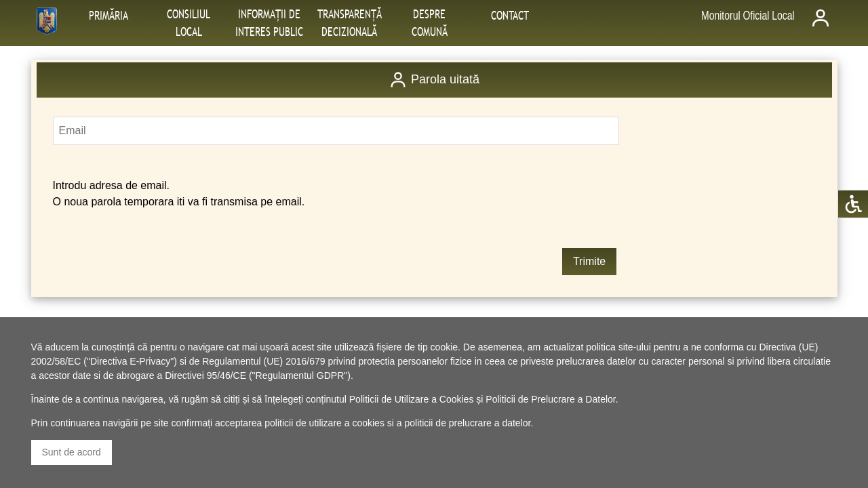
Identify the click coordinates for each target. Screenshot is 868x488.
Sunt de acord (72, 452)
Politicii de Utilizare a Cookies (412, 399)
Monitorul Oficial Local (748, 16)
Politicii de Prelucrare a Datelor (550, 399)
